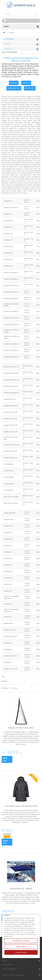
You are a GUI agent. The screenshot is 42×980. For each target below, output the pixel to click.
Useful (7, 44)
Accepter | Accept (21, 952)
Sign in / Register (9, 969)
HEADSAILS (26, 83)
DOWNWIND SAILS (14, 88)
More (3, 677)
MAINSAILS (14, 83)
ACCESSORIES (30, 88)
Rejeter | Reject (21, 947)
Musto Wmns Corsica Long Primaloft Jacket (21, 806)
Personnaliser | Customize (21, 941)
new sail (35, 181)
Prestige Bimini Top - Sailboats (21, 888)
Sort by (4, 681)
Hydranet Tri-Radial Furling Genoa (21, 728)
